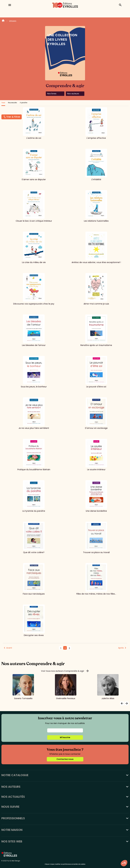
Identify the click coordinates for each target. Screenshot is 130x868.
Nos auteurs (73, 94)
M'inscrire (65, 737)
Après (121, 648)
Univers (13, 21)
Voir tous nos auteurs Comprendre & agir (65, 671)
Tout (3, 103)
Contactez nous (65, 759)
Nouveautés (12, 103)
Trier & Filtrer (13, 117)
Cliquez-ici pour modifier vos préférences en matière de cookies (65, 864)
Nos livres (52, 94)
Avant (9, 648)
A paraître (24, 103)
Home (3, 21)
